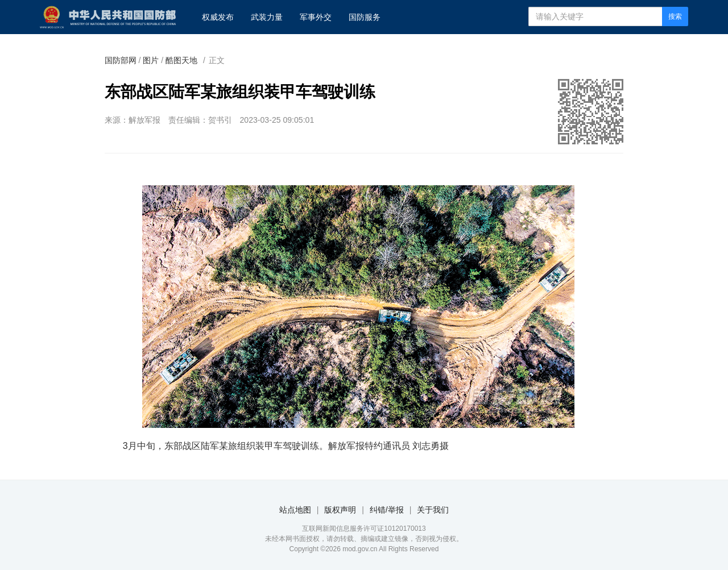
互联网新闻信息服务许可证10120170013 (364, 529)
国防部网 (121, 60)
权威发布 (218, 17)
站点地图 (295, 510)
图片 (151, 60)
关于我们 (433, 510)
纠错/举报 (387, 510)
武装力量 (267, 17)
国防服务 (365, 17)
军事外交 (316, 17)
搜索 (675, 16)
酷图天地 (181, 60)
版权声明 (340, 510)
